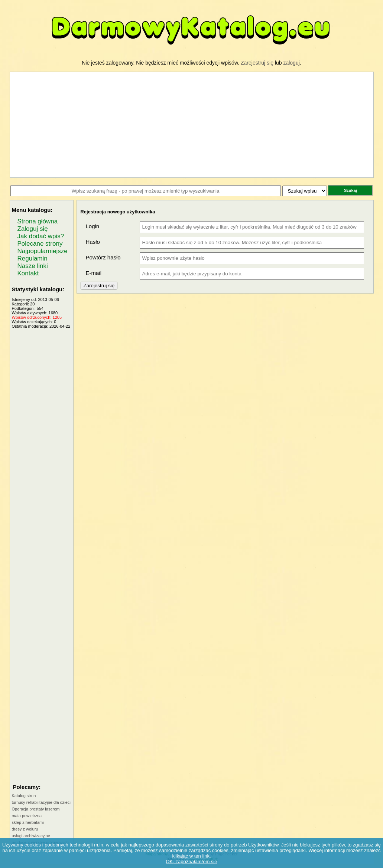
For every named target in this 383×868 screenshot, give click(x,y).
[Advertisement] (42, 440)
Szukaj (350, 190)
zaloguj (291, 63)
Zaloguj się (33, 229)
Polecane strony (40, 244)
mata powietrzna (27, 816)
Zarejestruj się (257, 63)
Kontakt (28, 273)
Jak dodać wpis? (41, 236)
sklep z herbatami (28, 822)
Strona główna (38, 221)
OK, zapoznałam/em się (191, 862)
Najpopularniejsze (43, 251)
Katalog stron (24, 796)
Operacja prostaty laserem (36, 809)
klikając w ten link (191, 856)
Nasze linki (33, 266)
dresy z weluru (25, 829)
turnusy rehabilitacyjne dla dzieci (41, 802)
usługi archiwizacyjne (31, 836)
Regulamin (33, 258)
